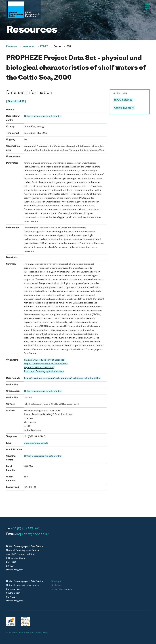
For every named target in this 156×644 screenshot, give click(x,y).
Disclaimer (56, 585)
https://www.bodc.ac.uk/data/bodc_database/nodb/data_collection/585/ (62, 378)
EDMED (44, 47)
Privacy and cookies (61, 589)
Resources (12, 47)
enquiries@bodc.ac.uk (36, 443)
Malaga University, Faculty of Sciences (44, 360)
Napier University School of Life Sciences (46, 364)
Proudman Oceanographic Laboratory (44, 372)
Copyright (56, 581)
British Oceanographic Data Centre (43, 116)
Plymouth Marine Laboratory (39, 368)
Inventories (29, 47)
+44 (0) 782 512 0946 (26, 529)
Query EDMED (16, 101)
